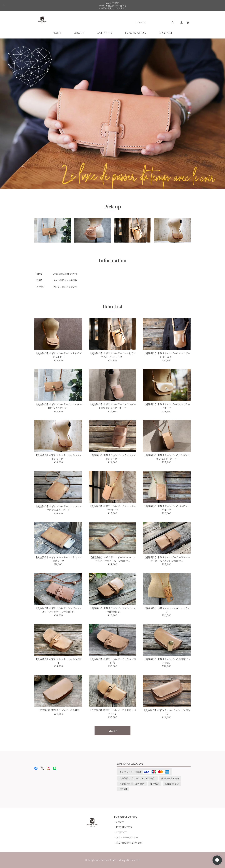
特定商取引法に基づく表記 (129, 842)
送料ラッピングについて (65, 287)
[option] (112, 114)
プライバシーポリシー (127, 837)
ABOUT (120, 822)
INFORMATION (124, 827)
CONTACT (121, 832)
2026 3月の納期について (65, 274)
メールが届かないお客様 (65, 280)
